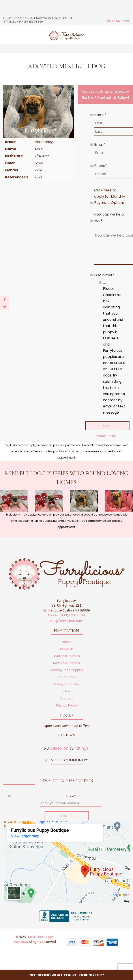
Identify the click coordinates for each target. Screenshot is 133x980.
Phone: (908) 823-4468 (66, 615)
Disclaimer (104, 275)
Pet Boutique (66, 677)
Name (100, 115)
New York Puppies (66, 663)
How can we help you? (109, 217)
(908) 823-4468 (118, 21)
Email (100, 144)
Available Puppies (67, 656)
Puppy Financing (67, 684)
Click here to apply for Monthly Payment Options (110, 196)
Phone (101, 166)
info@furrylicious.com (66, 621)
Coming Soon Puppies (66, 670)
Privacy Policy (105, 436)
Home (67, 642)
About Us (67, 649)
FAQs (66, 691)
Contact (66, 698)
